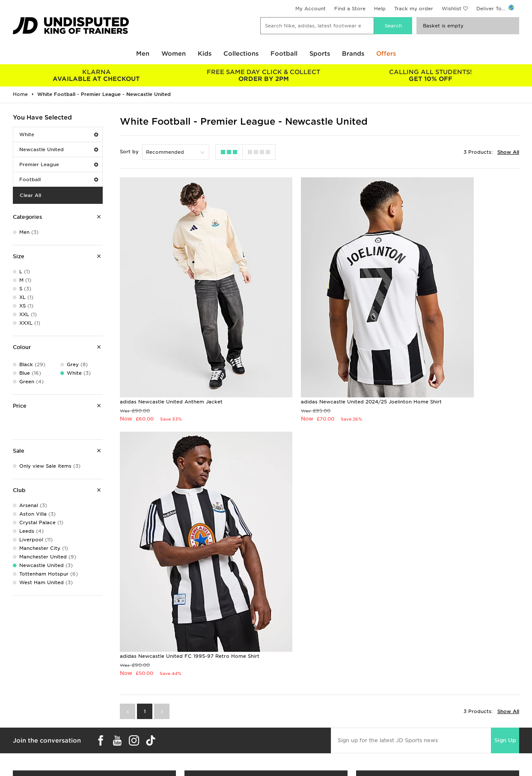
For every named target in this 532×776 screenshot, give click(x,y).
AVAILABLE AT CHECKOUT (96, 75)
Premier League (59, 164)
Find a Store (350, 9)
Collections (241, 54)
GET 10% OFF (431, 75)
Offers (386, 54)
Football (284, 54)
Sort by (129, 152)
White (59, 134)
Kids (205, 54)
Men (143, 54)
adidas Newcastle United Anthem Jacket (171, 343)
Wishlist (452, 9)
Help (380, 9)
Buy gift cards (94, 753)
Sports (320, 54)
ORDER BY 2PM (263, 75)
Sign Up (505, 435)
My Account (311, 9)
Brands (353, 54)
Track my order (414, 9)
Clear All (30, 195)
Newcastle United (59, 149)
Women (174, 54)
